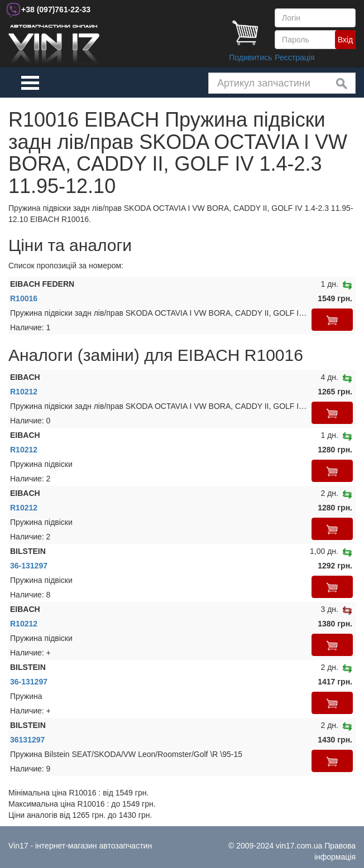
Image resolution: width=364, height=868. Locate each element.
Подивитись (250, 57)
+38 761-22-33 (56, 9)
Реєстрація (294, 57)
